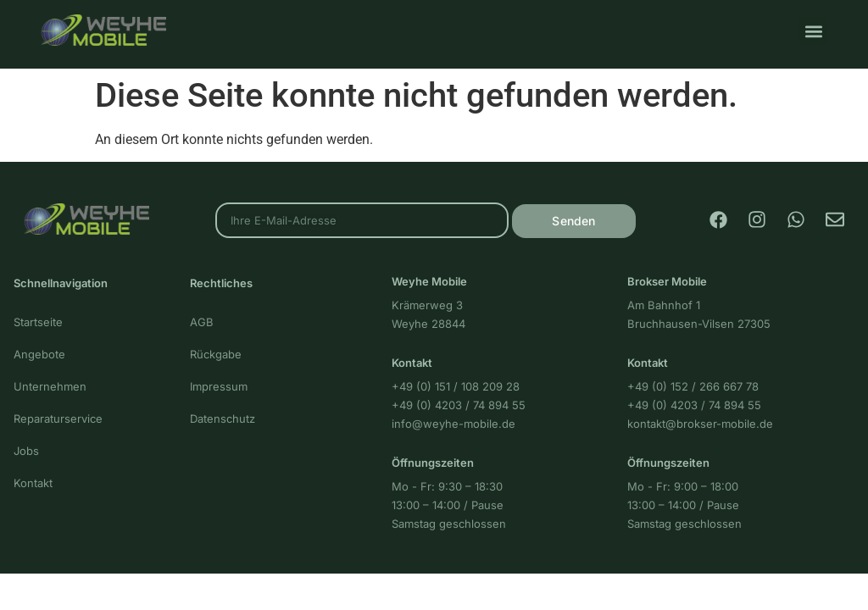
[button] (813, 31)
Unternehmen (50, 386)
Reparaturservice (58, 419)
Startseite (38, 322)
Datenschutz (223, 419)
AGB (202, 322)
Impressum (219, 386)
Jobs (26, 451)
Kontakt (33, 483)
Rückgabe (216, 354)
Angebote (39, 354)
